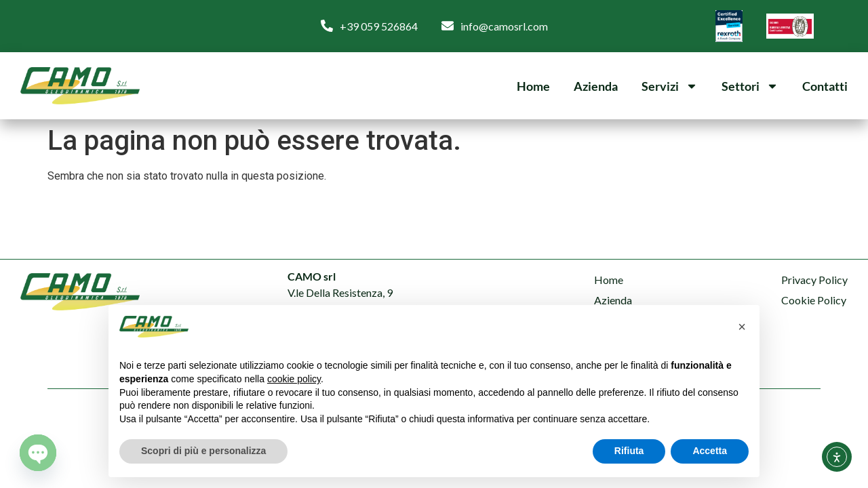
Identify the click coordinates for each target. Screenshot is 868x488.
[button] (742, 327)
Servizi (670, 86)
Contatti (825, 86)
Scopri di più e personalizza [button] (203, 451)
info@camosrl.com (504, 26)
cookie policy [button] (294, 379)
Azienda (596, 86)
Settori (750, 86)
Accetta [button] (710, 451)
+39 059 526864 (379, 26)
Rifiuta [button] (629, 451)
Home (533, 86)
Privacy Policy (814, 280)
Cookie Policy (814, 300)
